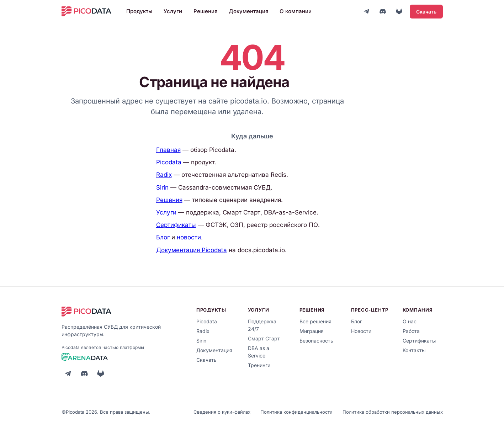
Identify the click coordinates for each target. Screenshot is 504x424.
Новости (361, 331)
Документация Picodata (192, 250)
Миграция (312, 331)
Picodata (169, 162)
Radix (164, 175)
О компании (296, 11)
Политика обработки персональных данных (393, 412)
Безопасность (316, 341)
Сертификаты (176, 225)
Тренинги (259, 365)
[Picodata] (86, 11)
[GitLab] (399, 11)
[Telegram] (366, 11)
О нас (410, 321)
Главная (168, 150)
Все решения (315, 321)
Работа (411, 331)
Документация (248, 11)
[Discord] (383, 11)
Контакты (414, 350)
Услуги (173, 11)
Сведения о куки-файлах (222, 412)
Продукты (139, 11)
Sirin (162, 187)
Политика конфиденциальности (296, 412)
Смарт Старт (264, 338)
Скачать (426, 12)
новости (189, 237)
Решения (205, 11)
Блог (163, 237)
